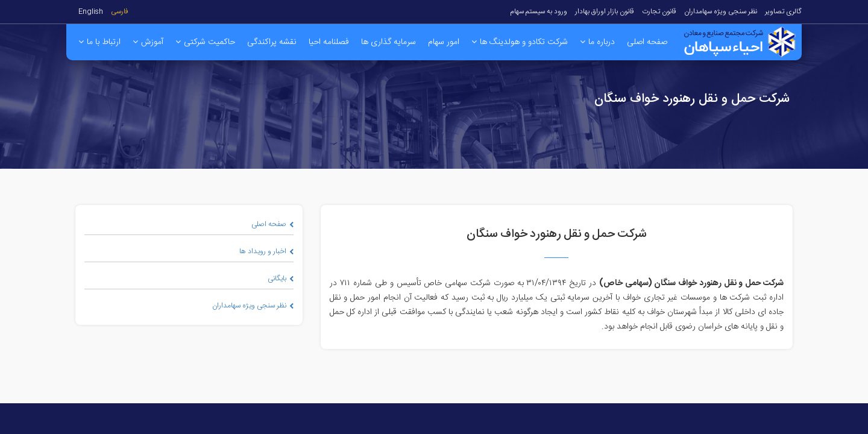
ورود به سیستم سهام (539, 12)
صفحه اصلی (272, 224)
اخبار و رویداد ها (266, 251)
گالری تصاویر (783, 12)
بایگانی (281, 278)
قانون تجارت (659, 12)
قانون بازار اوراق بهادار (605, 12)
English (91, 12)
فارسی (120, 12)
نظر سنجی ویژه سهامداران (721, 12)
